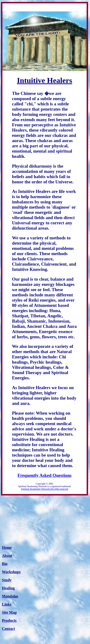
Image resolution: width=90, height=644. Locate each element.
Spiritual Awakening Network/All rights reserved (44, 489)
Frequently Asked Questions (45, 475)
